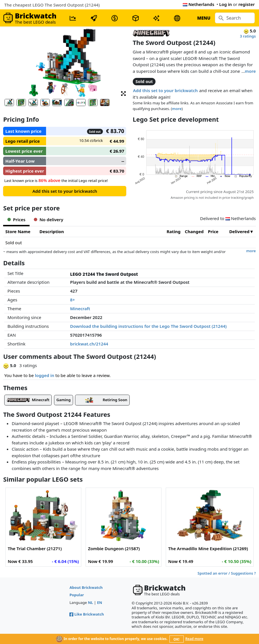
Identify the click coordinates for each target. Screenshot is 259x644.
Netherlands (199, 4)
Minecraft (80, 308)
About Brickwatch (86, 587)
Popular (77, 595)
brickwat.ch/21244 (89, 344)
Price (213, 231)
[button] (123, 93)
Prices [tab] (16, 220)
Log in (226, 4)
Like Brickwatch (87, 614)
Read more (194, 639)
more (250, 71)
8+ (73, 300)
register (247, 4)
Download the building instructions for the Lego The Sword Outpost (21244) (149, 326)
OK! (176, 639)
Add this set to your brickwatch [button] (165, 90)
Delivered (239, 231)
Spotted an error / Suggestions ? (227, 573)
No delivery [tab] (48, 220)
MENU (204, 18)
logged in (45, 375)
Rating (174, 231)
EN (100, 602)
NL (90, 602)
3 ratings (248, 36)
